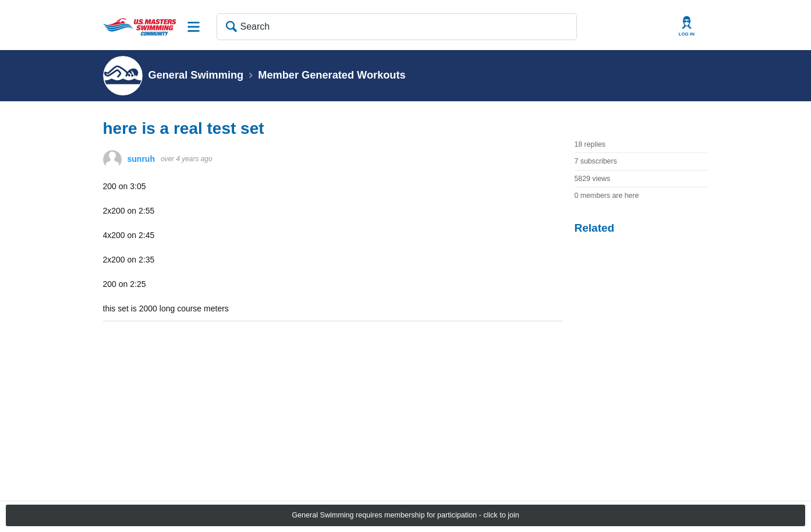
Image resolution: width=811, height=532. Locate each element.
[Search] (397, 27)
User (687, 26)
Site (194, 27)
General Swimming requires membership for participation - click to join (406, 515)
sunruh (141, 159)
